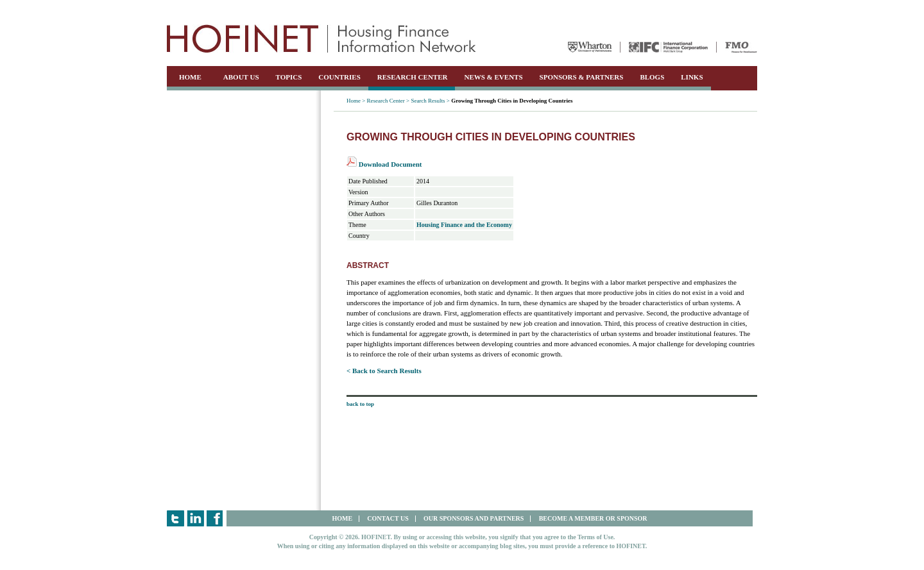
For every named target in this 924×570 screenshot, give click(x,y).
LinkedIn (195, 518)
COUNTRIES (339, 77)
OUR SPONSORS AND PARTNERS (474, 518)
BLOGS (652, 77)
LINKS (692, 77)
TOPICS (289, 77)
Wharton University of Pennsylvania (590, 47)
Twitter (175, 518)
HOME (190, 77)
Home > (356, 101)
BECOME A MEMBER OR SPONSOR (593, 518)
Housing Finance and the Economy (464, 225)
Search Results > (430, 101)
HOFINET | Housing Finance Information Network (321, 38)
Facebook (215, 518)
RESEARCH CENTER (413, 77)
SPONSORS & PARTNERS (582, 77)
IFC (668, 47)
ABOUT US (241, 77)
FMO (741, 47)
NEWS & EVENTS (493, 77)
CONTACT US (388, 518)
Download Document (384, 164)
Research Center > (389, 101)
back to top (360, 404)
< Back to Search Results (384, 371)
